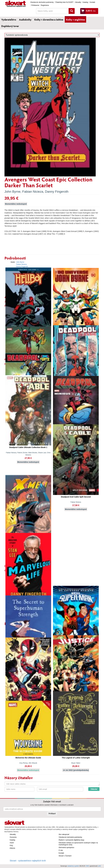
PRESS (12, 848)
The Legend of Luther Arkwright (76, 758)
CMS (87, 866)
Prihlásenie (35, 5)
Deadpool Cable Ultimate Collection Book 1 (28, 447)
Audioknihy (25, 20)
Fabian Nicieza (33, 192)
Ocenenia (13, 837)
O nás (61, 850)
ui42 (99, 866)
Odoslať (94, 789)
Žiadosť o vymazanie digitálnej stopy (71, 840)
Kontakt (92, 2)
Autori (12, 843)
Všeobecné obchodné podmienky (42, 2)
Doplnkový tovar (10, 26)
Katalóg (85, 2)
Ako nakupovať (64, 834)
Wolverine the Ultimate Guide (28, 758)
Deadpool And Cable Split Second (76, 497)
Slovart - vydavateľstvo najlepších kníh (28, 861)
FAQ (11, 846)
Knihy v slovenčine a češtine (49, 20)
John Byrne (12, 192)
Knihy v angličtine (75, 20)
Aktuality (78, 2)
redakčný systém (73, 866)
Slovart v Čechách (65, 856)
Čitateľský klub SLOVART (64, 2)
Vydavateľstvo (9, 20)
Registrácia (45, 5)
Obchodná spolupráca (66, 848)
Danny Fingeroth (57, 192)
